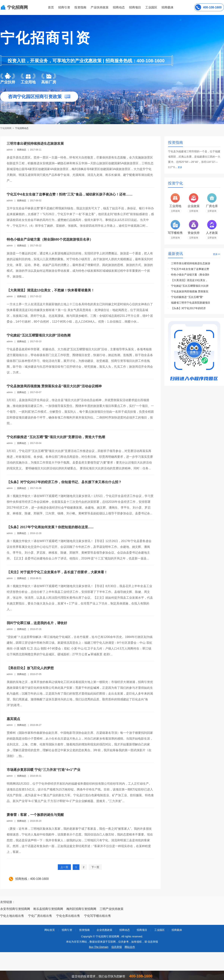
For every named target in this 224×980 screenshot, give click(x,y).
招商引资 (64, 7)
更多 (180, 167)
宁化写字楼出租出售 (98, 916)
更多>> (217, 254)
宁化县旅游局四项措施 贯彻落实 (190, 291)
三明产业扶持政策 (112, 909)
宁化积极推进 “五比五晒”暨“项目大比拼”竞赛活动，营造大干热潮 (56, 437)
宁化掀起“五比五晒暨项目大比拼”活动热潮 (39, 335)
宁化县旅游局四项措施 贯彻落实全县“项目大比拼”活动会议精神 (54, 386)
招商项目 (135, 7)
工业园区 (151, 7)
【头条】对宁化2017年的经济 (188, 308)
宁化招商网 (6, 128)
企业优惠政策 (104, 930)
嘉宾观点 (13, 719)
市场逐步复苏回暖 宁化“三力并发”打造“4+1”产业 (44, 770)
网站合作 (130, 947)
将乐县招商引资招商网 (48, 909)
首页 (51, 7)
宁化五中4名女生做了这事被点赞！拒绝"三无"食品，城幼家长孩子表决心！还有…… (70, 194)
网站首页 (50, 930)
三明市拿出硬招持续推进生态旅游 (191, 263)
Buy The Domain (99, 947)
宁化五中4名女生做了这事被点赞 (190, 269)
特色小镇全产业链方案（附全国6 (190, 275)
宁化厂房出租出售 (40, 916)
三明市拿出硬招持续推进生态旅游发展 (35, 144)
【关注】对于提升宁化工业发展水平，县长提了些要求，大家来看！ (57, 572)
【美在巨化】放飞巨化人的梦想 (30, 668)
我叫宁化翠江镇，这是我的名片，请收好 (37, 623)
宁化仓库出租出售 (68, 916)
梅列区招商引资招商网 (81, 909)
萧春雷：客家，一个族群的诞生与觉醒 (35, 815)
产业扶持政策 (100, 7)
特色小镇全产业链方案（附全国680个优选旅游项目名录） (50, 239)
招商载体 (177, 930)
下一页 (95, 867)
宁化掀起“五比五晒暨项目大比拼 (190, 286)
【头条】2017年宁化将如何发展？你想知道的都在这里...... (50, 527)
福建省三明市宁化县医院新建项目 (191, 303)
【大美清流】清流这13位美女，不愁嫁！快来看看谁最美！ (51, 290)
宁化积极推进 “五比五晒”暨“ (187, 297)
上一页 (64, 867)
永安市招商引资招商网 (15, 909)
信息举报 (117, 947)
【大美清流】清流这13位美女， (189, 280)
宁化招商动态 (22, 128)
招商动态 (119, 7)
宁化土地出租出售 (12, 916)
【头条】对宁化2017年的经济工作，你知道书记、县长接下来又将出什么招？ (64, 482)
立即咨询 (175, 211)
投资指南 (80, 7)
